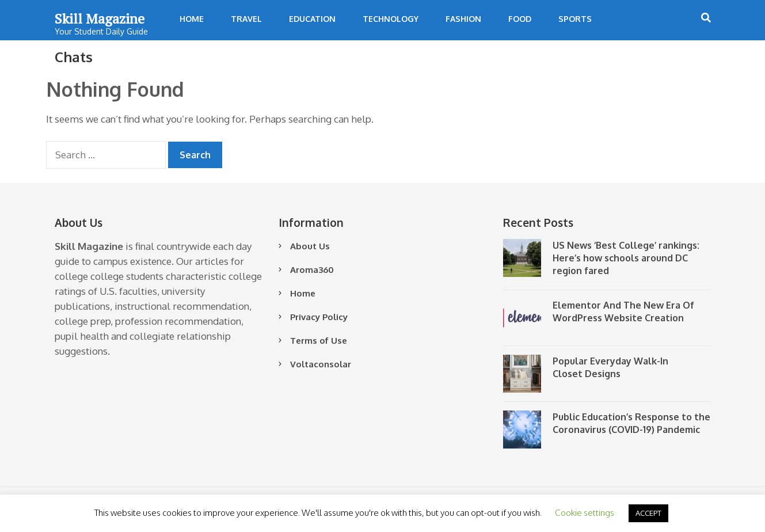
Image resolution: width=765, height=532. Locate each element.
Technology (391, 19)
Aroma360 (312, 270)
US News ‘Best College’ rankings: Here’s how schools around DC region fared (626, 258)
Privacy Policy (319, 317)
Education (312, 19)
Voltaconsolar (321, 364)
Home (192, 19)
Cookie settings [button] (585, 513)
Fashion (463, 19)
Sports (575, 19)
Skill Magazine (100, 18)
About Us (310, 246)
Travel (246, 19)
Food (520, 19)
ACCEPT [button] (648, 513)
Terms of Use (319, 341)
